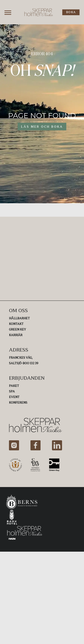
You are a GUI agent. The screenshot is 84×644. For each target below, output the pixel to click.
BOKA (71, 12)
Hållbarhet (19, 318)
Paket (14, 386)
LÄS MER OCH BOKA (42, 127)
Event (14, 397)
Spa (12, 391)
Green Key (17, 329)
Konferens (18, 403)
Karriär (16, 335)
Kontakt (16, 324)
